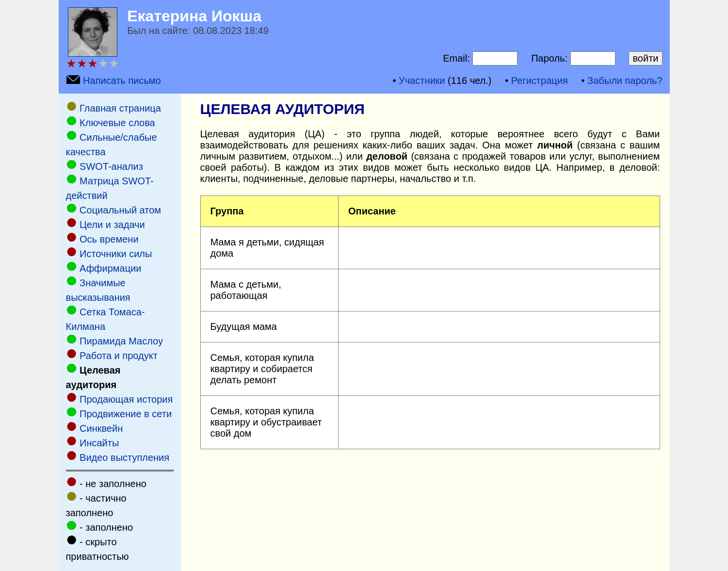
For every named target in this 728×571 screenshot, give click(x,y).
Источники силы (116, 254)
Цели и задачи (112, 225)
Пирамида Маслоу (121, 341)
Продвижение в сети (126, 414)
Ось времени (109, 239)
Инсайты (99, 443)
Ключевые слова (117, 123)
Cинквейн (101, 428)
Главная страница (120, 108)
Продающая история (126, 399)
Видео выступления (124, 457)
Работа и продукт (119, 356)
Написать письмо (122, 81)
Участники (422, 81)
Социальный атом (120, 210)
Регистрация (540, 81)
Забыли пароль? (625, 81)
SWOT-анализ (111, 166)
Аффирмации (110, 268)
